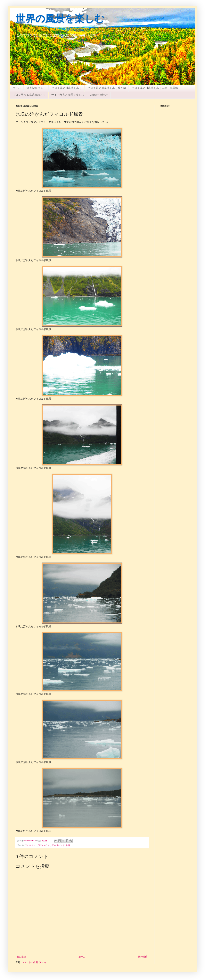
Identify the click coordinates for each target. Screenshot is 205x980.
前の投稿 (143, 957)
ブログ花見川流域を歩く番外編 (107, 88)
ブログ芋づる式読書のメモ (29, 95)
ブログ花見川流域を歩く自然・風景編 (155, 88)
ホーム (17, 88)
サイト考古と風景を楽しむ (68, 95)
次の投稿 (21, 957)
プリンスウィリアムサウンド (51, 845)
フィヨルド (30, 845)
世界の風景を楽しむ (60, 19)
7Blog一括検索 (99, 95)
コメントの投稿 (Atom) (34, 962)
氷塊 (68, 845)
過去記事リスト (36, 88)
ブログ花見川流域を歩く (67, 88)
